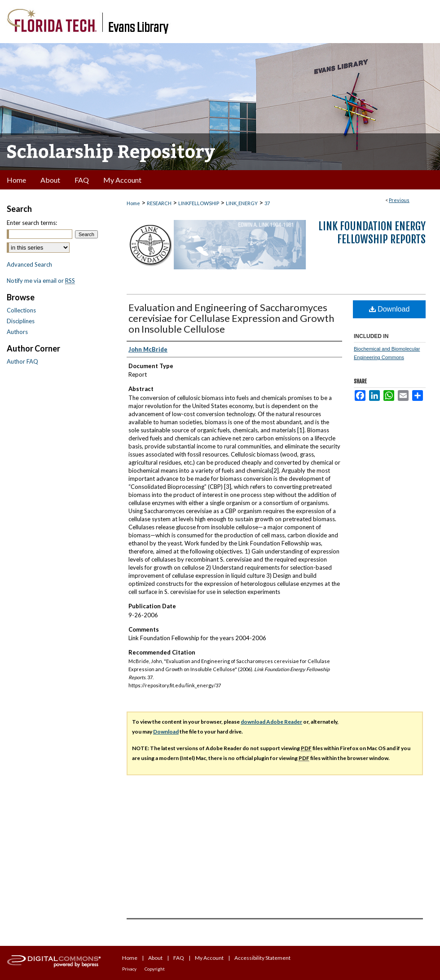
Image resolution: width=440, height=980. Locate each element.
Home (133, 203)
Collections (21, 310)
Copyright (155, 969)
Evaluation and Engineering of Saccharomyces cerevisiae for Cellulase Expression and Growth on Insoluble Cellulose (231, 318)
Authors (17, 332)
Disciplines (21, 321)
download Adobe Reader (271, 722)
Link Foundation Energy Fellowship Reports (372, 233)
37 (267, 203)
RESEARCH (159, 203)
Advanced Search (29, 264)
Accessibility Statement (262, 958)
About (155, 958)
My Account (209, 958)
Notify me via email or (41, 281)
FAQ (179, 958)
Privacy (129, 969)
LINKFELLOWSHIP (199, 203)
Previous (399, 200)
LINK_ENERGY (242, 203)
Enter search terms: (32, 223)
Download (389, 309)
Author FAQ (22, 361)
